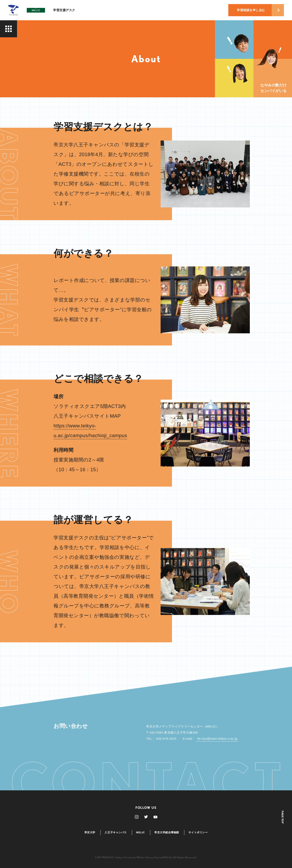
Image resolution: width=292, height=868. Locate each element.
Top (25, 29)
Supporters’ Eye (36, 55)
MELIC (140, 832)
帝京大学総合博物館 (167, 832)
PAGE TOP (283, 817)
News (27, 72)
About (28, 37)
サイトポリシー (198, 832)
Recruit (29, 64)
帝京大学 (90, 832)
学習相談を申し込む (251, 10)
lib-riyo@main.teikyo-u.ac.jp (217, 739)
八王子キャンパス (116, 832)
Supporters (32, 46)
